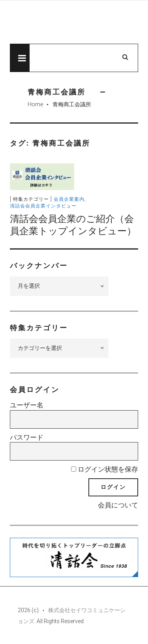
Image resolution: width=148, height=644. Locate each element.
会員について (118, 505)
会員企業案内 (69, 199)
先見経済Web (74, 22)
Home (35, 104)
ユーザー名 (27, 405)
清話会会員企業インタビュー (43, 206)
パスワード (27, 437)
